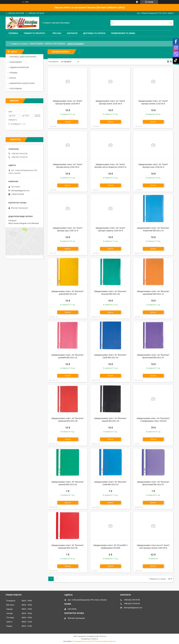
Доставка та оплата (94, 33)
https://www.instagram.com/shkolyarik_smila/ (27, 223)
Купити (68, 122)
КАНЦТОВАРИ (36, 44)
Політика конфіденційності (105, 641)
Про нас (57, 33)
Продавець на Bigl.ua (90, 639)
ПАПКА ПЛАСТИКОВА (55, 44)
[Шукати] (171, 23)
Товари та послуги (34, 33)
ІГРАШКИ (13, 73)
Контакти (72, 33)
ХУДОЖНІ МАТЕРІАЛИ (19, 67)
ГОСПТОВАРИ (16, 89)
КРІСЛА (13, 78)
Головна (13, 33)
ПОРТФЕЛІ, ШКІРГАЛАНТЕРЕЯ (23, 57)
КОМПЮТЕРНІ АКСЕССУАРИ (22, 83)
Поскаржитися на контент (83, 641)
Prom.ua (103, 636)
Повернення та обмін (123, 33)
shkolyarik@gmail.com (20, 191)
